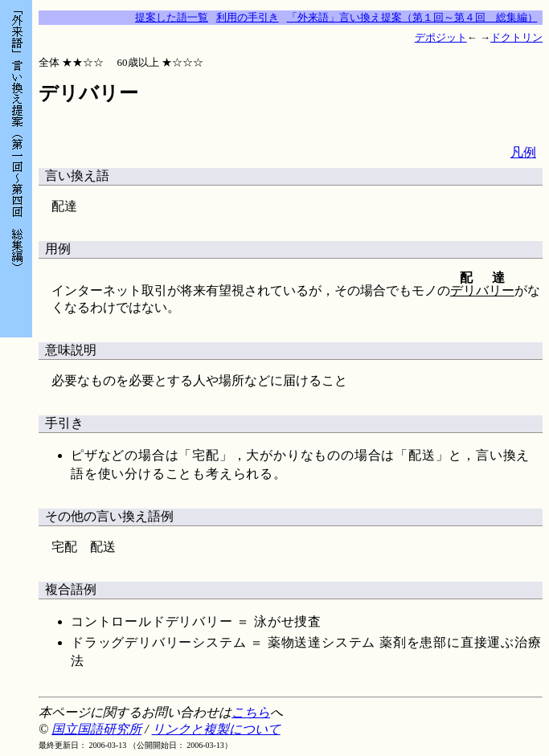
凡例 (523, 152)
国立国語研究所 (96, 729)
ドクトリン (516, 37)
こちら (251, 712)
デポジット (441, 37)
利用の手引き (248, 17)
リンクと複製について (216, 729)
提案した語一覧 (172, 17)
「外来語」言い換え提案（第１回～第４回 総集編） (412, 17)
